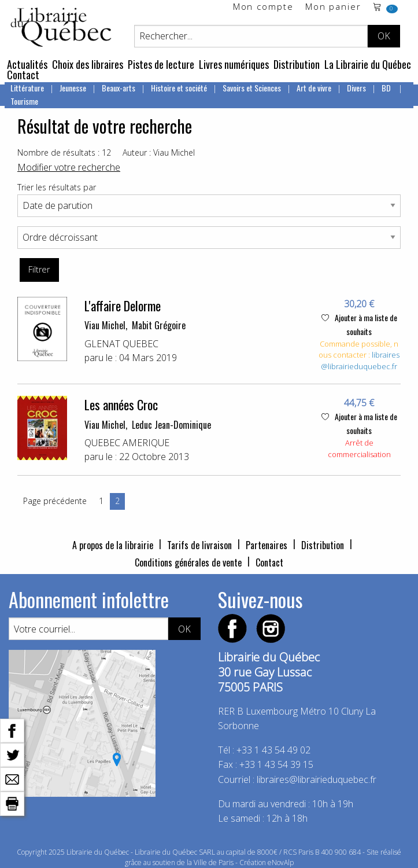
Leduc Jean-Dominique (171, 425)
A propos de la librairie (113, 545)
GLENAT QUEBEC (121, 344)
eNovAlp (281, 863)
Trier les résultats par (57, 187)
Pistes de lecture (161, 64)
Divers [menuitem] (356, 88)
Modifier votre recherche (69, 167)
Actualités (27, 64)
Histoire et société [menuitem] (179, 88)
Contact (23, 75)
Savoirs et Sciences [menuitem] (252, 88)
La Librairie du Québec (368, 64)
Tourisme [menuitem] (24, 101)
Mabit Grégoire (159, 325)
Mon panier (333, 7)
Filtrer (39, 269)
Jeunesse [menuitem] (73, 88)
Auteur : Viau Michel (159, 152)
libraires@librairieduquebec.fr (360, 361)
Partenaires (267, 545)
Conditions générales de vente (188, 562)
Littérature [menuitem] (27, 88)
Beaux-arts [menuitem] (119, 88)
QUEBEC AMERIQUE (127, 443)
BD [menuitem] (387, 88)
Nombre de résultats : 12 (64, 152)
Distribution (297, 64)
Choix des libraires (88, 64)
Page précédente (55, 501)
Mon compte (263, 7)
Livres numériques (234, 64)
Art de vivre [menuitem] (314, 88)
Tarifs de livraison (199, 545)
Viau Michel (105, 325)
